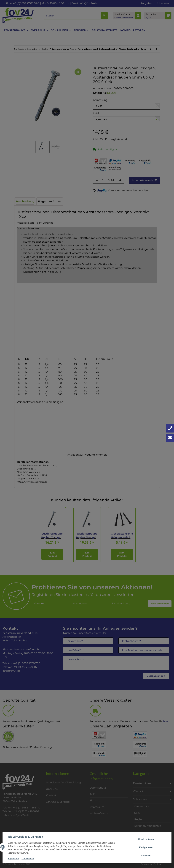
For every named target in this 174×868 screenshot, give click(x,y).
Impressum (13, 859)
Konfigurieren (146, 847)
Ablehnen (146, 856)
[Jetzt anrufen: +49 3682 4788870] (170, 428)
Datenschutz (28, 859)
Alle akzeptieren (146, 839)
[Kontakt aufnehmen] (170, 438)
